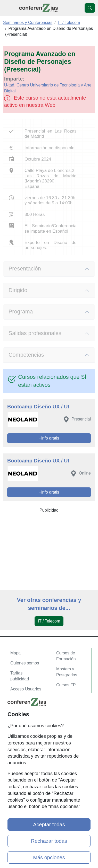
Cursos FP (66, 685)
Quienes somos (25, 663)
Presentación (25, 269)
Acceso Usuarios (26, 689)
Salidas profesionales (35, 333)
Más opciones (49, 857)
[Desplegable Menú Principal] (10, 8)
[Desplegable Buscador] (90, 8)
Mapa (15, 653)
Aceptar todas (49, 825)
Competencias (26, 355)
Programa (21, 312)
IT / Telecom (49, 621)
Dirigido (18, 290)
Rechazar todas (49, 841)
